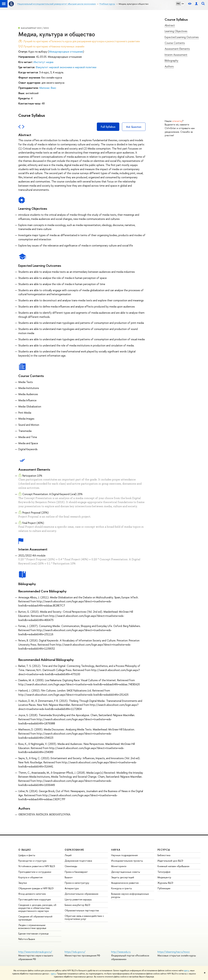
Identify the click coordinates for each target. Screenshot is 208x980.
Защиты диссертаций (123, 877)
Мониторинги (119, 866)
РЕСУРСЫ (164, 850)
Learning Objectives (176, 31)
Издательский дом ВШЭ (170, 861)
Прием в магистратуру (77, 883)
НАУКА (116, 850)
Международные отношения (66, 52)
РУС (178, 4)
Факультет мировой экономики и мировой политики (66, 67)
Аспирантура (72, 888)
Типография (164, 872)
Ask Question (134, 127)
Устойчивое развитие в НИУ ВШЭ (37, 866)
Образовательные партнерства (82, 910)
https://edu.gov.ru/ (75, 952)
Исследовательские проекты (127, 861)
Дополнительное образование (81, 894)
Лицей (68, 855)
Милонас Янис (48, 88)
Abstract (170, 25)
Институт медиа (43, 62)
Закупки (23, 883)
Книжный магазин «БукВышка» (173, 866)
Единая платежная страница (33, 934)
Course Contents (175, 43)
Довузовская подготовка (78, 861)
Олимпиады (71, 866)
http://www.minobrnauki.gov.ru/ (35, 952)
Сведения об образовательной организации (35, 918)
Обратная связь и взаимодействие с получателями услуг (84, 917)
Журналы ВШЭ (165, 883)
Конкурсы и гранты (121, 888)
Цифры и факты (27, 855)
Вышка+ (69, 877)
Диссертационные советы (126, 872)
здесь (186, 971)
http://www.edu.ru (121, 952)
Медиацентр (164, 877)
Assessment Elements (177, 49)
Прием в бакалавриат (76, 872)
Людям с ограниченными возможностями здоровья (32, 927)
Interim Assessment (176, 55)
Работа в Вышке (27, 939)
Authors (169, 66)
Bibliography (171, 61)
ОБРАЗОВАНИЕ (74, 850)
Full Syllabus (108, 127)
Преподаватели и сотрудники (35, 872)
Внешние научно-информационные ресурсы (130, 895)
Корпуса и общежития (30, 877)
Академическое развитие (125, 883)
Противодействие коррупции (35, 899)
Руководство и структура (32, 861)
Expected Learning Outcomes (182, 37)
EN (183, 4)
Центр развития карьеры (78, 899)
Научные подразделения (124, 855)
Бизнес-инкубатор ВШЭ (77, 905)
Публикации (164, 888)
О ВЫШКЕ (25, 850)
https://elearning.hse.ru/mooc (174, 952)
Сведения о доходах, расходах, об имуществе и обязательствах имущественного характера (37, 908)
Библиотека (164, 855)
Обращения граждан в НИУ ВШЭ (36, 888)
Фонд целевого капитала (32, 894)
